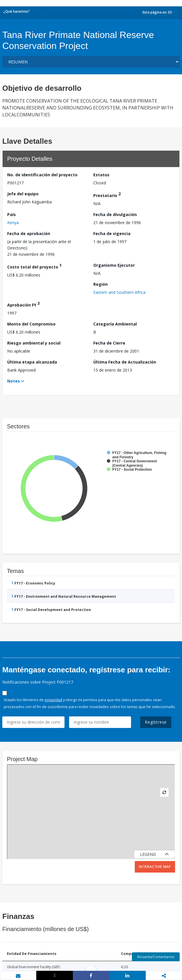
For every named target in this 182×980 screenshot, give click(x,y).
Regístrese (156, 722)
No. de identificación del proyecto (42, 175)
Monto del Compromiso (31, 324)
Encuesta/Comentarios (156, 957)
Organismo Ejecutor (114, 265)
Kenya (13, 223)
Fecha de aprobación (29, 233)
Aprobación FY (23, 304)
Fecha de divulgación (115, 214)
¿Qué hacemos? (17, 11)
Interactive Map (155, 867)
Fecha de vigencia (112, 233)
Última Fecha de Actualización (125, 362)
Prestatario (107, 195)
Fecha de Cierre (109, 343)
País (12, 214)
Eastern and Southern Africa (119, 292)
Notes (14, 381)
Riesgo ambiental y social (34, 343)
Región (101, 284)
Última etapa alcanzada (32, 362)
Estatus (101, 175)
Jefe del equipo (23, 194)
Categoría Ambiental (115, 324)
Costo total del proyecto (34, 266)
